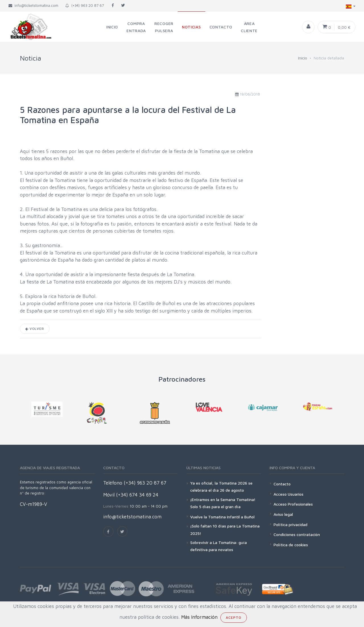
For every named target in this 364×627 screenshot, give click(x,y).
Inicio (303, 58)
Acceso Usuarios (288, 494)
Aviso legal (283, 514)
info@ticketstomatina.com (132, 517)
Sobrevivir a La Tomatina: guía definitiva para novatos (219, 546)
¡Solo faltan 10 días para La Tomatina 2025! (225, 529)
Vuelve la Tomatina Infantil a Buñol (222, 517)
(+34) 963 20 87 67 (85, 5)
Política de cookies (291, 545)
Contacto (282, 484)
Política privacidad (290, 524)
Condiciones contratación (297, 534)
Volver (35, 329)
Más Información (199, 617)
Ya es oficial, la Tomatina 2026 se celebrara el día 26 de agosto (221, 487)
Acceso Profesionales (293, 504)
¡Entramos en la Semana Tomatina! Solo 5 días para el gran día (223, 503)
